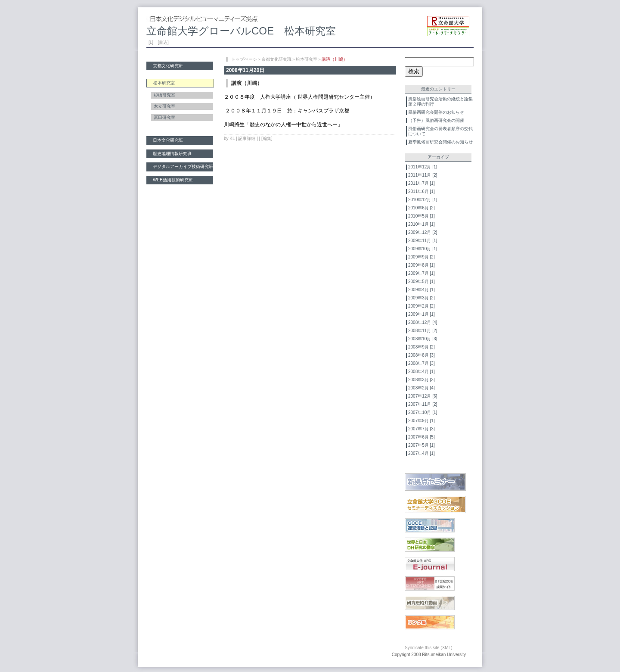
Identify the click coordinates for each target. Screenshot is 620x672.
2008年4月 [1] (422, 372)
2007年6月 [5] (422, 437)
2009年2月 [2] (422, 306)
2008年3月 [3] (422, 380)
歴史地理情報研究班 (172, 154)
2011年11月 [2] (423, 175)
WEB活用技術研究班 (173, 180)
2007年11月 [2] (423, 404)
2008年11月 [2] (423, 331)
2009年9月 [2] (422, 257)
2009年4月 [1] (422, 290)
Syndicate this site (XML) (429, 648)
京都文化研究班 (168, 66)
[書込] (163, 42)
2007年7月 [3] (422, 429)
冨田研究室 (164, 117)
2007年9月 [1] (422, 421)
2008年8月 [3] (422, 355)
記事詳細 (247, 138)
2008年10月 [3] (423, 339)
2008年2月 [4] (422, 388)
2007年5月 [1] (422, 445)
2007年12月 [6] (423, 396)
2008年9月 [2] (422, 347)
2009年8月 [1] (422, 265)
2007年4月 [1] (422, 453)
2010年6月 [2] (422, 208)
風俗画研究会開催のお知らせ (436, 112)
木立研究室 (164, 106)
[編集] (267, 138)
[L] (151, 42)
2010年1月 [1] (422, 224)
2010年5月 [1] (422, 216)
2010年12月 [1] (423, 200)
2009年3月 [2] (422, 298)
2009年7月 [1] (422, 273)
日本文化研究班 (168, 140)
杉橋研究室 (164, 95)
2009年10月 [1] (423, 249)
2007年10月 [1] (423, 412)
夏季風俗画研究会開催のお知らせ (440, 142)
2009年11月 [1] (423, 241)
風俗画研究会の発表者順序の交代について (440, 131)
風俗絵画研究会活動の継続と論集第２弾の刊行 (440, 101)
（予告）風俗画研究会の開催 (436, 120)
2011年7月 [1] (422, 183)
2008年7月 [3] (422, 363)
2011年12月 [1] (423, 167)
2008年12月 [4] (423, 322)
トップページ (244, 59)
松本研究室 (307, 59)
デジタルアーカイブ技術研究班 (183, 166)
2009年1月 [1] (422, 314)
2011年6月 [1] (422, 191)
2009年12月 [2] (423, 232)
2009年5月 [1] (422, 282)
